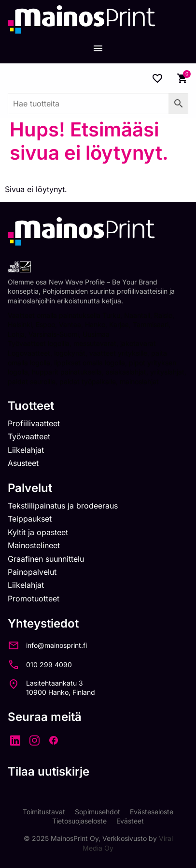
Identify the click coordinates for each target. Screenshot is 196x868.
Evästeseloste (152, 812)
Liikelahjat (26, 450)
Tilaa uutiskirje (49, 771)
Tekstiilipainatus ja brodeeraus (63, 506)
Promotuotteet (34, 599)
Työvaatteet (29, 436)
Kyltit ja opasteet (38, 532)
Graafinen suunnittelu (46, 559)
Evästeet (130, 821)
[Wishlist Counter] (157, 78)
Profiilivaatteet (34, 423)
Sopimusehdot (98, 812)
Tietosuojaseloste (79, 821)
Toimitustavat (44, 812)
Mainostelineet (34, 545)
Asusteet (23, 463)
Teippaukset (30, 519)
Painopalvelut (32, 572)
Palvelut (30, 488)
